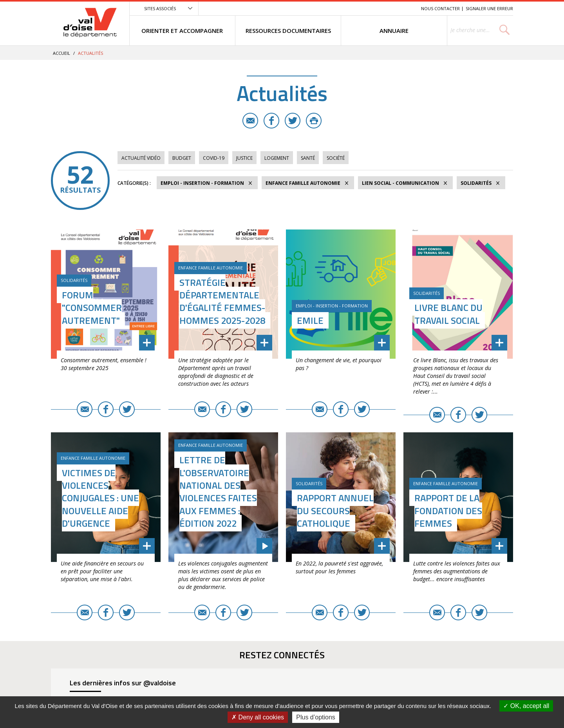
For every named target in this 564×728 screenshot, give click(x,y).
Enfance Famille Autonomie (303, 183)
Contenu (378, 8)
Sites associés (160, 8)
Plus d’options (316, 717)
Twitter (293, 121)
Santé (308, 158)
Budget (182, 158)
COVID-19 (214, 158)
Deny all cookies (258, 717)
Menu (358, 8)
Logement (277, 158)
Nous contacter (440, 8)
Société (336, 158)
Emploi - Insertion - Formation (202, 183)
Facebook (271, 121)
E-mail (250, 121)
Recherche (404, 8)
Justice (244, 158)
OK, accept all (526, 706)
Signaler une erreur (489, 8)
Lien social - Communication (400, 183)
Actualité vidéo (141, 158)
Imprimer (314, 121)
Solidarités (476, 183)
